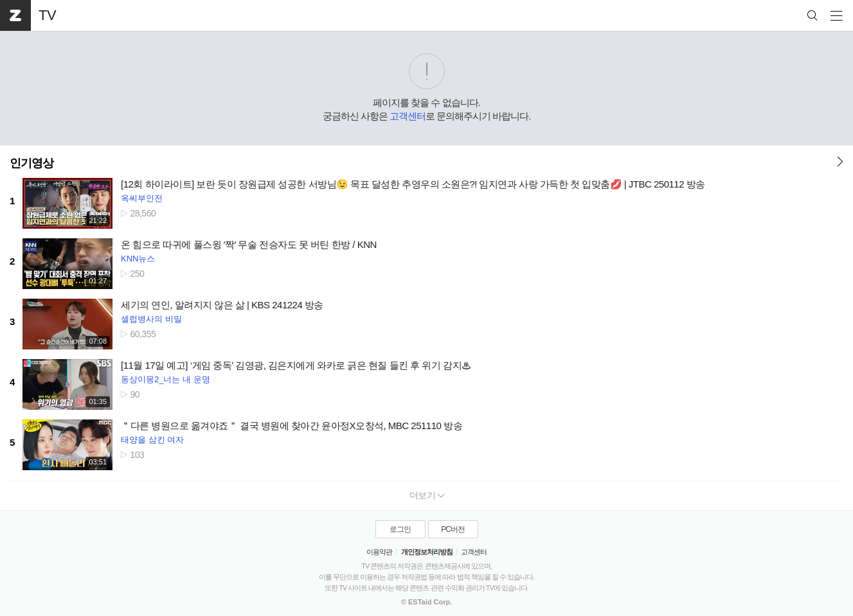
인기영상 (31, 163)
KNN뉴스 (138, 259)
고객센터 (408, 116)
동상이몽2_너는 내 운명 (166, 379)
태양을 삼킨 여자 (152, 440)
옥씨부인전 (142, 198)
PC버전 (453, 529)
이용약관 (379, 552)
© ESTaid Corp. (426, 602)
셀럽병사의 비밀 (151, 319)
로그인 (400, 529)
